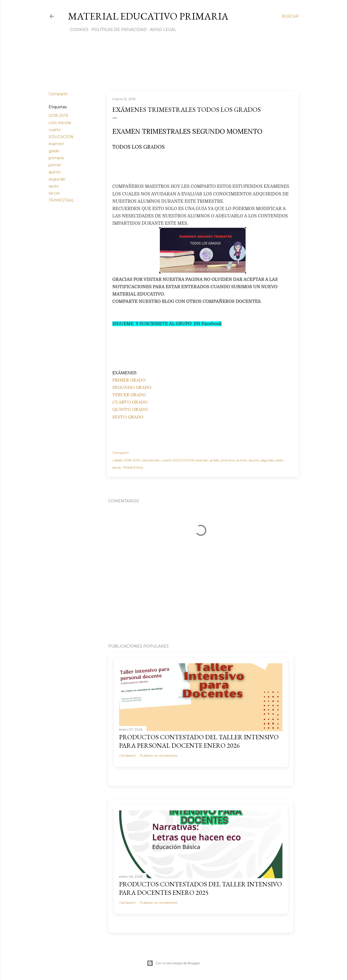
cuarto (55, 130)
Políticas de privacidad (117, 30)
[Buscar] (290, 16)
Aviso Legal (161, 30)
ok (219, 324)
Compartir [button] (58, 94)
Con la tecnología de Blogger (173, 963)
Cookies (77, 30)
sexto (54, 186)
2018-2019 (58, 116)
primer (55, 165)
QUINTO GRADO (130, 409)
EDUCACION (61, 137)
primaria (56, 158)
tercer (54, 193)
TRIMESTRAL (61, 200)
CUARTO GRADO (130, 402)
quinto (55, 172)
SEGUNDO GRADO (132, 387)
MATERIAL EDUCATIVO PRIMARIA (148, 16)
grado (54, 151)
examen (56, 144)
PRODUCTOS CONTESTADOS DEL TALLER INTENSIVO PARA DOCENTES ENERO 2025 (200, 888)
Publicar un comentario (159, 755)
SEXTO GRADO (128, 417)
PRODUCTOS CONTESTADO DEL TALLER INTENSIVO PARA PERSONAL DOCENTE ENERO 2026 (199, 741)
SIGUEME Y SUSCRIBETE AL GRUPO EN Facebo (164, 324)
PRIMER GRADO (129, 380)
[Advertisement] (180, 169)
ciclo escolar (60, 123)
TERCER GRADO (129, 395)
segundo (57, 179)
